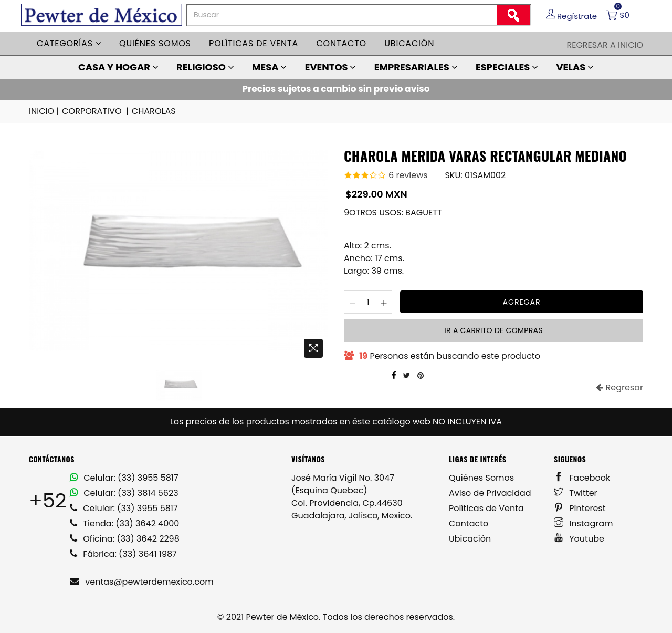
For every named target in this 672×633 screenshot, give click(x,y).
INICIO (45, 111)
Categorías (69, 43)
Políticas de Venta (486, 508)
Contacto (341, 43)
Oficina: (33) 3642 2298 (125, 539)
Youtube (579, 539)
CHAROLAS (153, 111)
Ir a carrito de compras (493, 330)
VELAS (575, 67)
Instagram (584, 523)
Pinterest (580, 508)
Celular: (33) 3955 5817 (124, 478)
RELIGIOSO (205, 67)
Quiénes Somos (481, 478)
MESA (269, 67)
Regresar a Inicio (605, 45)
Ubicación (409, 43)
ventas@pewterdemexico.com (142, 582)
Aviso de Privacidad (490, 493)
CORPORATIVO (96, 111)
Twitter (576, 493)
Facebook (582, 478)
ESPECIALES (507, 67)
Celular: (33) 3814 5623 (124, 493)
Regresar (619, 387)
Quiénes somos (155, 43)
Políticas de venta (254, 43)
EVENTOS (331, 67)
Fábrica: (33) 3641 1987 (123, 554)
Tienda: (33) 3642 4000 (124, 523)
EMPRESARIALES (416, 67)
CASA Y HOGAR (118, 67)
